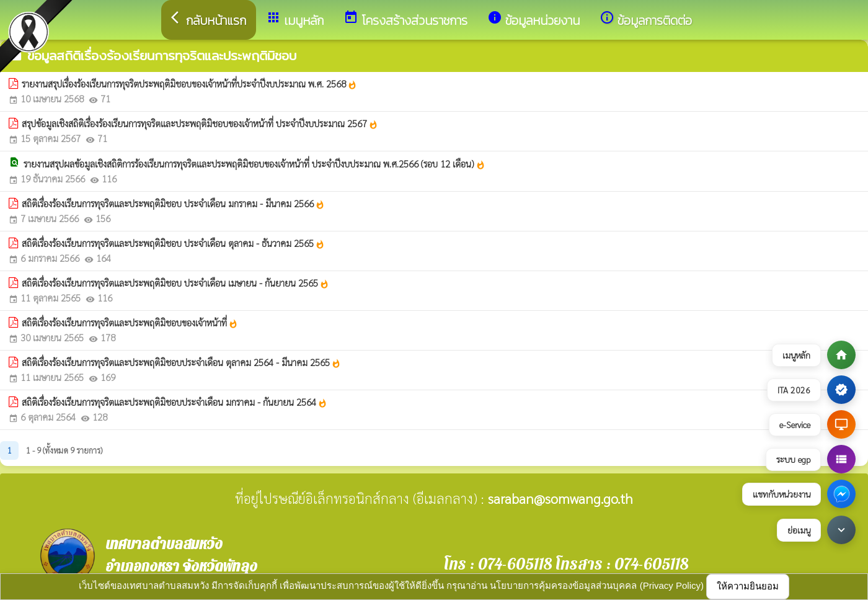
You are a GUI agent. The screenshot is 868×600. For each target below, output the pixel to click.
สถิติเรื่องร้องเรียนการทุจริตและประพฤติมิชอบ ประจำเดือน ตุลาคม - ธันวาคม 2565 (173, 243)
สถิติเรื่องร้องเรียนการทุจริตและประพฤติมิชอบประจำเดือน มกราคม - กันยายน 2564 (175, 402)
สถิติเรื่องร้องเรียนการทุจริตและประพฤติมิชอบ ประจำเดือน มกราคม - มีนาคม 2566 (173, 204)
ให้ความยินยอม (748, 586)
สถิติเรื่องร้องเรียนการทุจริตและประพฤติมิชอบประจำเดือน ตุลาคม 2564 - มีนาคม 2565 (181, 362)
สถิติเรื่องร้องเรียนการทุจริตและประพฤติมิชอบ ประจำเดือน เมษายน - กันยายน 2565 (175, 283)
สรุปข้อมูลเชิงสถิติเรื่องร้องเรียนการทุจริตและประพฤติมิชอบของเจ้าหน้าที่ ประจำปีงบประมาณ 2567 (200, 123)
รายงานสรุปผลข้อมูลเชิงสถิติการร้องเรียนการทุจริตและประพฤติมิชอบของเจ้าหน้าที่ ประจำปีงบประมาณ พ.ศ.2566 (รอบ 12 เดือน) (255, 164)
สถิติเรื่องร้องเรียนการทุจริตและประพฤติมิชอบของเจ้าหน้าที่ (130, 323)
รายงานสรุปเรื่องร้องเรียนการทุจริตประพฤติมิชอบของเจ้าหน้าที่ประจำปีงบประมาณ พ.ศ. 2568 (189, 84)
